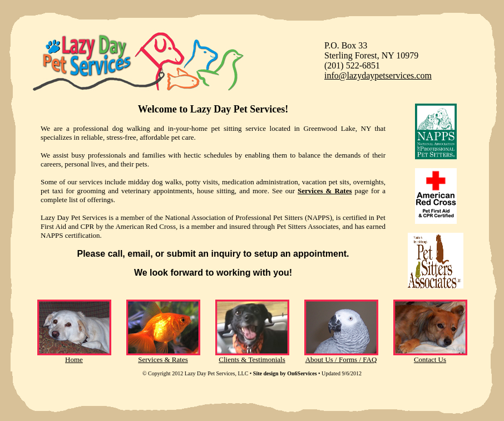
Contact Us (430, 359)
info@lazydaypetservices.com (378, 75)
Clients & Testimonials (252, 359)
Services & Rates (163, 359)
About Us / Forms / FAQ (341, 359)
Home (74, 359)
